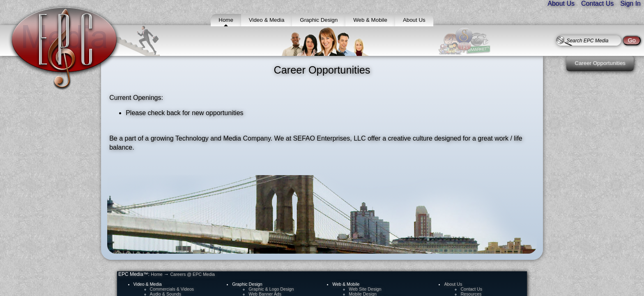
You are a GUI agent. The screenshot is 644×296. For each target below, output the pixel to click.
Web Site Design (365, 289)
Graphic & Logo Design (271, 289)
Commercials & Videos (172, 289)
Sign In (630, 3)
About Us (561, 3)
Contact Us (597, 3)
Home (156, 274)
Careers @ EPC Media (192, 274)
